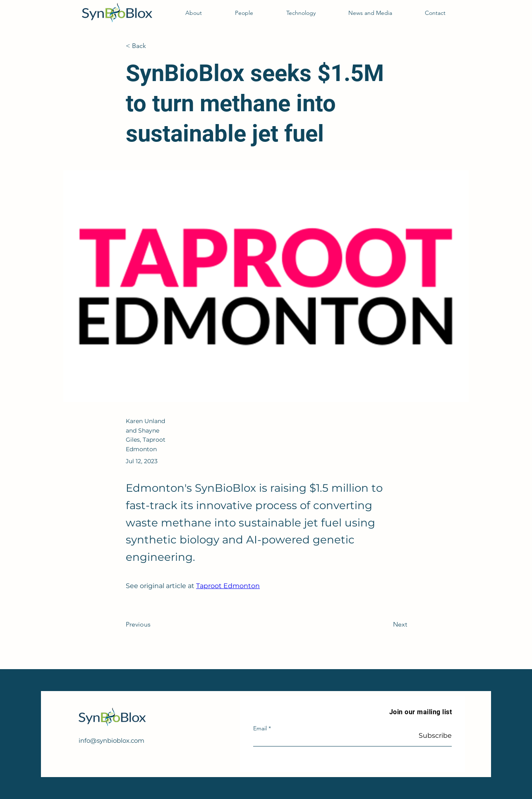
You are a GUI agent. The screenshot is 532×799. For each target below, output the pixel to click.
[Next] (386, 624)
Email (260, 728)
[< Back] (153, 46)
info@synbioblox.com (111, 740)
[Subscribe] (431, 736)
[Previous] (153, 624)
